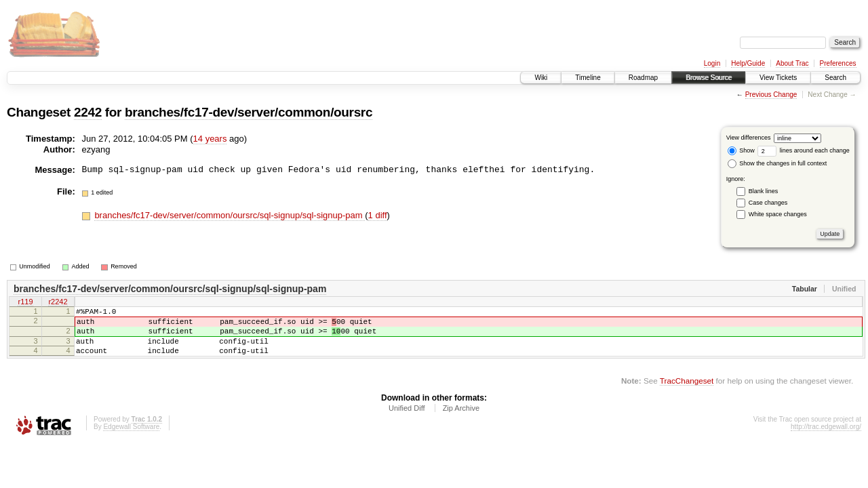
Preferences (838, 63)
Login (712, 63)
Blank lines (764, 191)
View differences (749, 138)
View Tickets (778, 78)
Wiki (541, 78)
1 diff (378, 215)
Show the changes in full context (777, 163)
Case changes (768, 203)
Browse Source (709, 78)
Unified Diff (407, 420)
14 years (210, 139)
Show (741, 150)
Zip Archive (461, 420)
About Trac (792, 63)
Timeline (588, 78)
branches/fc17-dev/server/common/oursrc (249, 112)
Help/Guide (748, 63)
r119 (25, 303)
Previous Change (771, 95)
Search (835, 78)
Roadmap (643, 78)
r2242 (58, 303)
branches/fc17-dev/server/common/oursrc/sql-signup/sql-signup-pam (230, 215)
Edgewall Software (131, 439)
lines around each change (804, 150)
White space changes (778, 214)
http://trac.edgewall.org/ (826, 439)
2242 (88, 112)
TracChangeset (687, 393)
